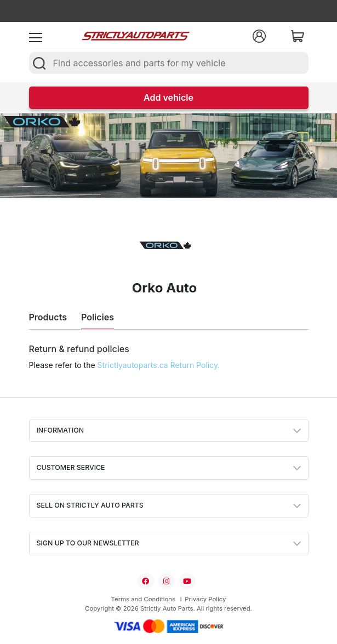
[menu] (36, 36)
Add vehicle (168, 97)
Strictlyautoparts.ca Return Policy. (159, 365)
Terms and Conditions (143, 599)
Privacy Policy (205, 599)
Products (48, 317)
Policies (98, 317)
